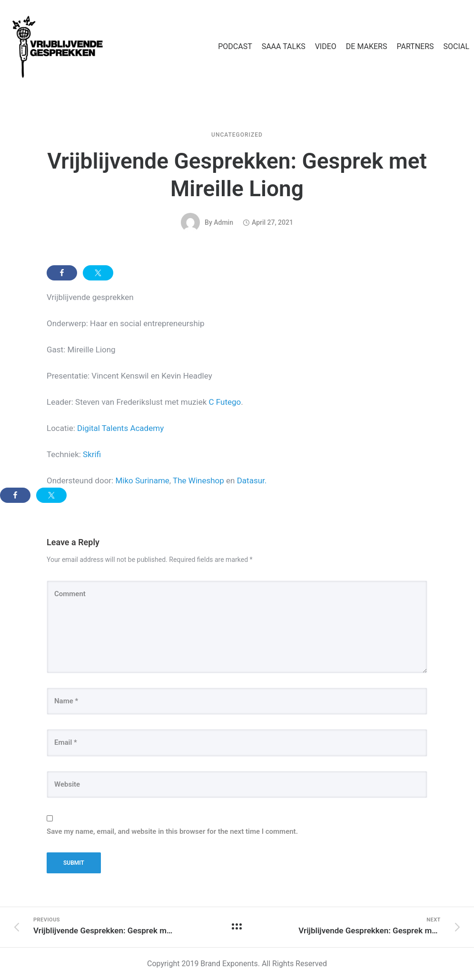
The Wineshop (198, 480)
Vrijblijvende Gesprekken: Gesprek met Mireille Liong (237, 175)
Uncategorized (237, 135)
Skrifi (92, 454)
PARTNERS (415, 46)
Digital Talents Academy (120, 428)
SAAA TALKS (284, 46)
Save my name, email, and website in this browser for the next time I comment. (172, 831)
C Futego (225, 402)
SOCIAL (456, 46)
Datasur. (252, 480)
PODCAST (235, 46)
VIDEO (326, 46)
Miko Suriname (142, 480)
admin (223, 222)
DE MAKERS (367, 46)
